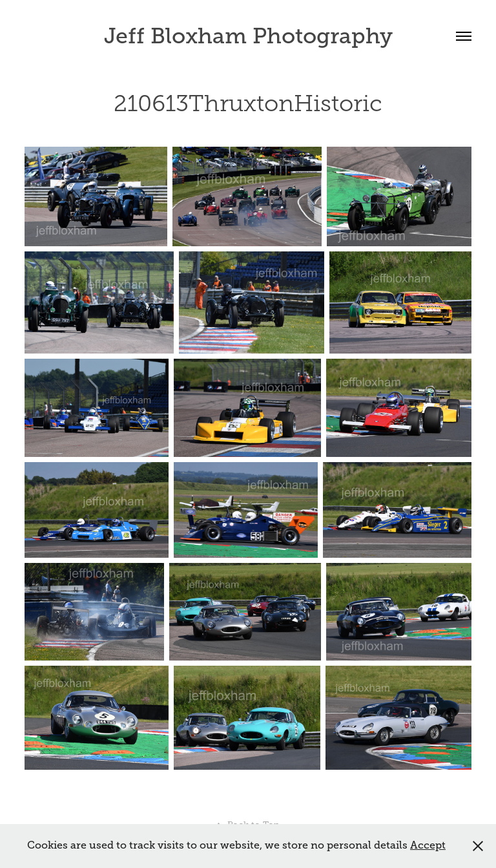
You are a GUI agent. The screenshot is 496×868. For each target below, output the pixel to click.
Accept (428, 845)
